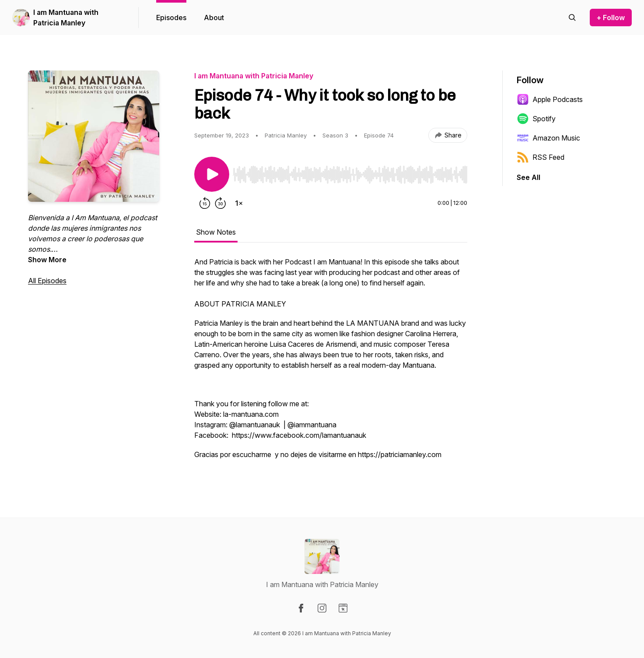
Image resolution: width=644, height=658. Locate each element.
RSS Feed (541, 157)
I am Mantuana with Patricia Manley (66, 18)
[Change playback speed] (239, 203)
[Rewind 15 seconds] (205, 203)
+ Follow (611, 18)
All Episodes (47, 281)
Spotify (536, 119)
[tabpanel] (331, 362)
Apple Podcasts (550, 99)
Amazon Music (548, 138)
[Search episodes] (572, 18)
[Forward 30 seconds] (220, 203)
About (214, 18)
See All (528, 177)
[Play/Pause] (212, 174)
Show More (47, 260)
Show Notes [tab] (216, 232)
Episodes (171, 18)
